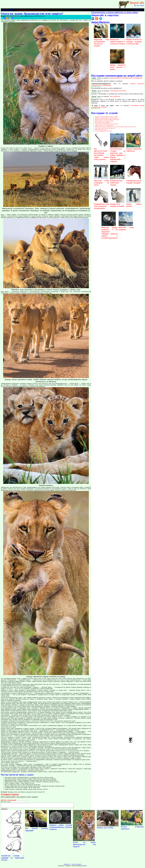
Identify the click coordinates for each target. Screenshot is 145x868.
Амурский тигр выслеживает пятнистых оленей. (32, 10)
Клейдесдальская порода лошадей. (134, 181)
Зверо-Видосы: (8, 10)
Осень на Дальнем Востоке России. (104, 131)
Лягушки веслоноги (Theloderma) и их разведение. (126, 78)
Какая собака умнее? (134, 204)
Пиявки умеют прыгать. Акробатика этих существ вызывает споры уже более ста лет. (116, 127)
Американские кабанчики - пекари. (118, 182)
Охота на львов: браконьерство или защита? (84, 845)
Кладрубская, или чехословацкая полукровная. (101, 205)
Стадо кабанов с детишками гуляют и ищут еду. (107, 124)
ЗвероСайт (137, 3)
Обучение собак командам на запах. (101, 182)
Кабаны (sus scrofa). (105, 828)
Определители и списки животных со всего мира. (115, 12)
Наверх (131, 740)
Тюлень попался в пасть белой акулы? (104, 125)
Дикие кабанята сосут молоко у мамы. (118, 66)
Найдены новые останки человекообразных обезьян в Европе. (61, 828)
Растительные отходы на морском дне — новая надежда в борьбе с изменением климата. (118, 154)
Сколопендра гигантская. (118, 91)
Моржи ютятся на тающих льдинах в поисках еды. (134, 41)
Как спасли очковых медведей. (102, 122)
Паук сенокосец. (115, 96)
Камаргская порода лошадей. (117, 204)
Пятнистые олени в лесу (101, 130)
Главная (138, 10)
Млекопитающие (13, 16)
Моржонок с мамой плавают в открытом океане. (118, 41)
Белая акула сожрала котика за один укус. (105, 128)
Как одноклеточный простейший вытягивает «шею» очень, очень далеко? (101, 153)
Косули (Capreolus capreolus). (134, 149)
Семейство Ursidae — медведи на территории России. (13, 859)
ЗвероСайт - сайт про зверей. (72, 865)
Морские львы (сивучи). (126, 228)
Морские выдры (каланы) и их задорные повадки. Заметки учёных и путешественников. (110, 232)
